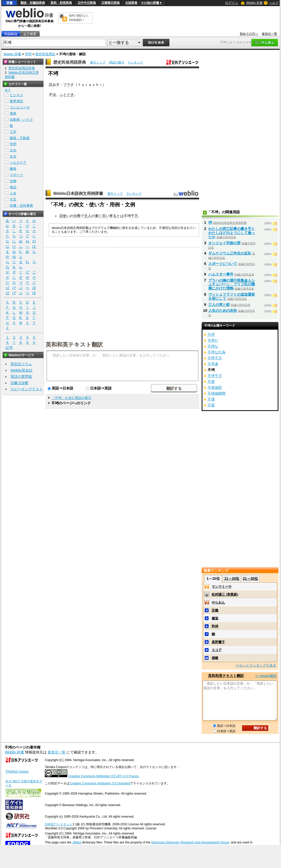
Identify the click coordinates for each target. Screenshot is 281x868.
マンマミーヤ (222, 587)
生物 (13, 181)
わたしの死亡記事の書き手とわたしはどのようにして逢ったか (232, 233)
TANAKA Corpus (17, 772)
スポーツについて (223, 264)
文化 (13, 150)
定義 (215, 610)
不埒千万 (215, 358)
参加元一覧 (269, 34)
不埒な (213, 346)
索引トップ (98, 62)
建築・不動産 (20, 138)
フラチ (69, 85)
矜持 (215, 626)
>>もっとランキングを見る (256, 665)
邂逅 (215, 618)
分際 (77, 216)
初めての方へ (249, 34)
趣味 (13, 169)
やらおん (218, 602)
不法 (52, 95)
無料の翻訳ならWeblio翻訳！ (79, 18)
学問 (28, 54)
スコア (217, 650)
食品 (13, 187)
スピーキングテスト (27, 389)
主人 (88, 216)
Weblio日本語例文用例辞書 (78, 193)
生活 (13, 156)
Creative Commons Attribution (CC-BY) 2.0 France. (104, 776)
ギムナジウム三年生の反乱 (230, 253)
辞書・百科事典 (21, 205)
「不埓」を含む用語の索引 (71, 398)
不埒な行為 (217, 352)
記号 (9, 348)
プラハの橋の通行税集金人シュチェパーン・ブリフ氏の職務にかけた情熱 (232, 284)
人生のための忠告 (223, 310)
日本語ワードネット (59, 824)
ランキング (135, 62)
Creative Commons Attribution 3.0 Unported (100, 783)
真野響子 (218, 642)
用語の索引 (117, 62)
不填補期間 (217, 393)
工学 (13, 132)
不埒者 (213, 364)
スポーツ (16, 175)
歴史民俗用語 (45, 54)
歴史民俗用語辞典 (70, 62)
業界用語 (16, 101)
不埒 (211, 335)
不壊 (211, 399)
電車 (13, 113)
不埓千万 (215, 376)
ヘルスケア (18, 163)
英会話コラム (21, 364)
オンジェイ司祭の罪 (224, 243)
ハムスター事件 (221, 274)
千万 (134, 216)
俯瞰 (215, 658)
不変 (211, 405)
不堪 (211, 382)
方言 (13, 199)
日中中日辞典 (87, 3)
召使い (64, 216)
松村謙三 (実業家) (225, 594)
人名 (13, 193)
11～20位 (232, 578)
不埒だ (213, 340)
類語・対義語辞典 (33, 3)
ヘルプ (274, 3)
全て (8, 90)
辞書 (9, 3)
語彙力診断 (19, 383)
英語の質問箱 (21, 376)
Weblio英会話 (21, 370)
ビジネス (16, 95)
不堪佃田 (215, 387)
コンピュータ (20, 107)
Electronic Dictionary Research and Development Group (190, 842)
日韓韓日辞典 (111, 3)
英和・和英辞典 (61, 3)
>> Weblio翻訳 (266, 676)
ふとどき (67, 95)
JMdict (77, 842)
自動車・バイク (21, 120)
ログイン (232, 3)
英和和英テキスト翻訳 (74, 344)
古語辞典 (131, 3)
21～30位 (250, 578)
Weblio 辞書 (254, 3)
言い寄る (109, 216)
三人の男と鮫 (219, 305)
